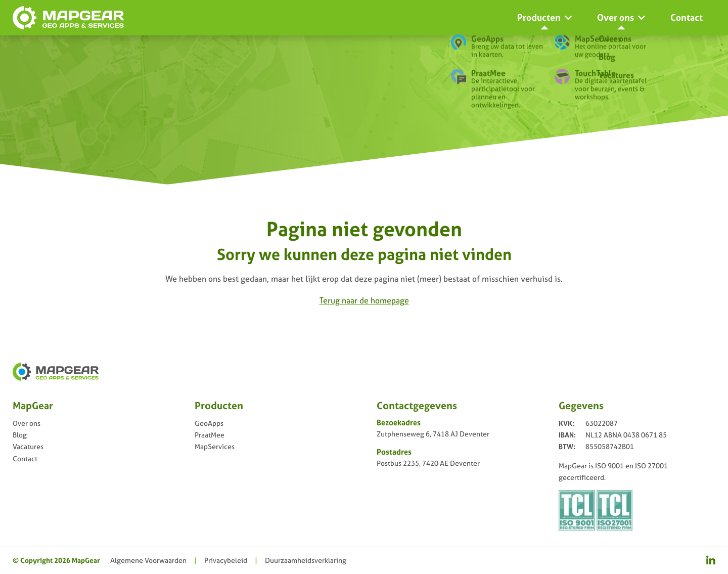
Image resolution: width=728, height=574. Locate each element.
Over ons (27, 423)
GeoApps (209, 423)
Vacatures (28, 446)
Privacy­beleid (226, 560)
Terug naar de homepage (364, 300)
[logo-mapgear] (68, 18)
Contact (25, 458)
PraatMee (210, 435)
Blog (20, 435)
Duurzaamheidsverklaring (306, 560)
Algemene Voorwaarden (148, 560)
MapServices (215, 446)
